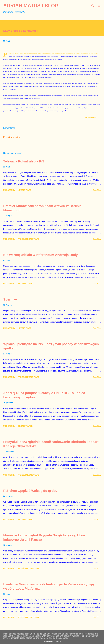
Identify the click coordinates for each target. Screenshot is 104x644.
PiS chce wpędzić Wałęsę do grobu (30, 491)
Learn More (49, 641)
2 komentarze (25, 284)
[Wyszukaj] (93, 5)
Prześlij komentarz (12, 137)
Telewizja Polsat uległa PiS (24, 161)
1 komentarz (25, 190)
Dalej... (97, 190)
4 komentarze (25, 519)
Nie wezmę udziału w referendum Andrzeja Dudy (40, 255)
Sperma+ (10, 299)
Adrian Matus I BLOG (31, 6)
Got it (58, 641)
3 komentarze (25, 426)
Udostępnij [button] (91, 118)
